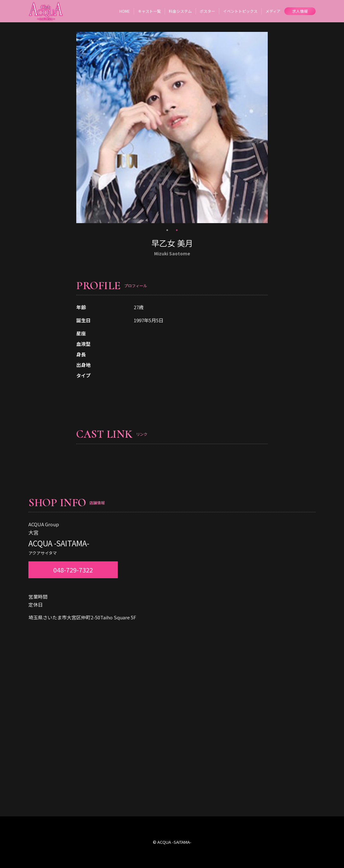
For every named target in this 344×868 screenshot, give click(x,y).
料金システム (180, 11)
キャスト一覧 (149, 11)
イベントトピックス (240, 11)
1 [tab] (167, 230)
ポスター (207, 11)
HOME (125, 11)
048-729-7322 (73, 570)
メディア (273, 11)
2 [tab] (177, 230)
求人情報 (300, 11)
